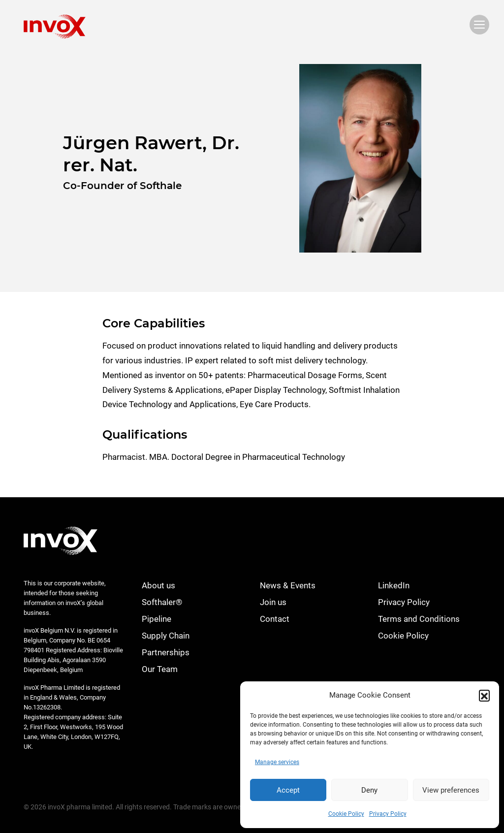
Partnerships (166, 652)
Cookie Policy (346, 814)
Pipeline (157, 619)
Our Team (160, 669)
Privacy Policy (388, 814)
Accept (288, 790)
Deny (369, 790)
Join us (273, 602)
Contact (275, 619)
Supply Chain (166, 636)
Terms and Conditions (419, 619)
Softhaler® (162, 602)
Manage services (277, 762)
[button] (484, 695)
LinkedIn (394, 585)
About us (158, 585)
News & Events (288, 585)
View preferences (451, 790)
